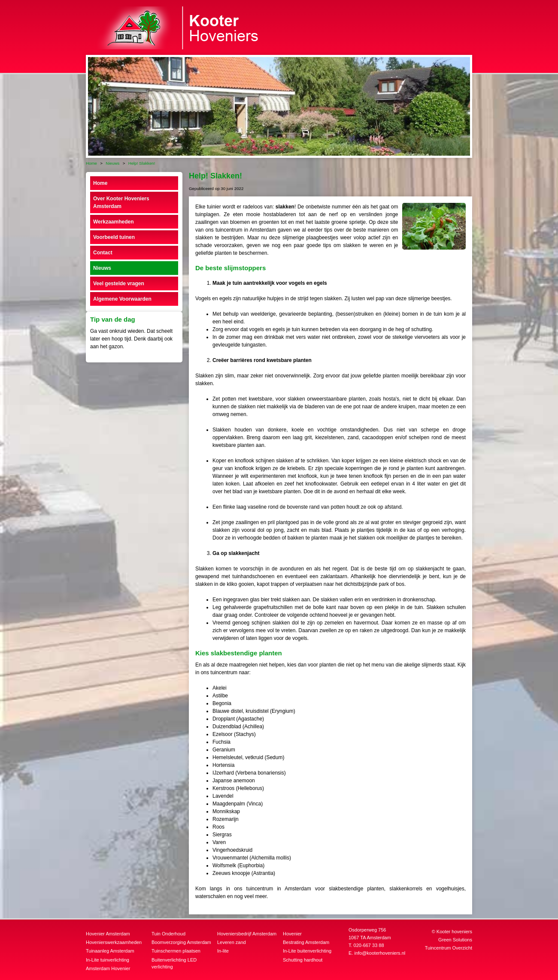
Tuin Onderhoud (168, 934)
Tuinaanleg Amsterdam (110, 951)
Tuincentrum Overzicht (449, 948)
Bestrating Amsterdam (306, 942)
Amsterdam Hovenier (108, 968)
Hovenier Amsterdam (108, 934)
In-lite (223, 951)
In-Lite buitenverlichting (307, 951)
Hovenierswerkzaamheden (114, 942)
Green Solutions (455, 940)
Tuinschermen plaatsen (176, 951)
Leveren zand (232, 942)
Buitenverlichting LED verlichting (174, 963)
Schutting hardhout (303, 960)
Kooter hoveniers (454, 932)
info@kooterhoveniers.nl (380, 953)
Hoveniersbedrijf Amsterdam (247, 934)
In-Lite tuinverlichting (108, 960)
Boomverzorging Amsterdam (181, 942)
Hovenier (292, 934)
